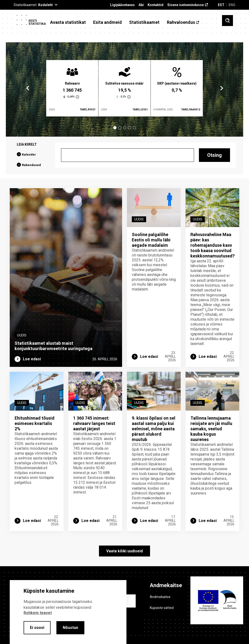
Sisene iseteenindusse (186, 5)
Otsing (214, 155)
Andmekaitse (160, 597)
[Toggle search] (227, 21)
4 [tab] (129, 128)
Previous (28, 88)
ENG (232, 5)
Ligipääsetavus (122, 5)
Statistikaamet (144, 22)
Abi (141, 5)
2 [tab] (120, 128)
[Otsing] (128, 155)
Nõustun (70, 628)
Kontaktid (156, 5)
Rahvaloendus (181, 22)
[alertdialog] (68, 612)
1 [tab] (115, 128)
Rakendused (31, 165)
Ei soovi (37, 628)
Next (221, 88)
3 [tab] (125, 128)
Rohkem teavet (38, 613)
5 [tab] (134, 128)
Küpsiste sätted (162, 608)
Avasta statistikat (68, 22)
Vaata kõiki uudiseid (124, 551)
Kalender (29, 154)
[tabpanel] (72, 88)
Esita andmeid (107, 22)
